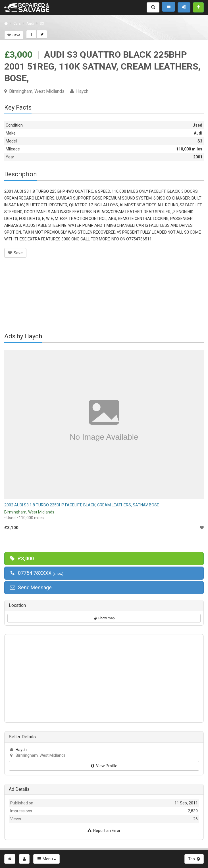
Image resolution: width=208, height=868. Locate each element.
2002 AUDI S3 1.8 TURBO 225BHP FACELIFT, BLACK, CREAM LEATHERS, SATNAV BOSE (82, 505)
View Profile (104, 766)
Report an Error (104, 831)
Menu (46, 859)
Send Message (30, 587)
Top (194, 859)
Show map (104, 618)
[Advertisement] (104, 299)
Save (14, 35)
